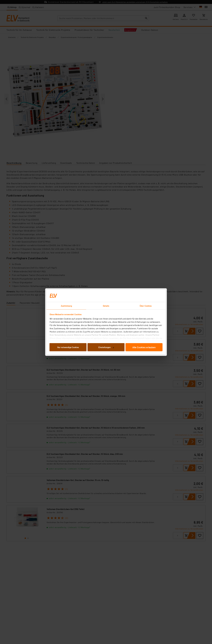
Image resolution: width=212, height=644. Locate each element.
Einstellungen (106, 347)
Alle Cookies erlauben (144, 347)
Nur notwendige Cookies (68, 347)
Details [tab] (106, 306)
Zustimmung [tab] (66, 306)
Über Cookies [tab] (146, 306)
